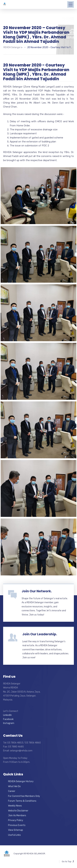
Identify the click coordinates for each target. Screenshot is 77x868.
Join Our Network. (37, 591)
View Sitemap (16, 830)
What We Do (14, 786)
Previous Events (17, 825)
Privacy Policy (16, 820)
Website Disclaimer (18, 811)
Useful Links (14, 835)
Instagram (9, 723)
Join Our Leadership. (40, 634)
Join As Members (17, 815)
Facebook (8, 719)
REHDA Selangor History (21, 781)
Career (12, 791)
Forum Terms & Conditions (22, 801)
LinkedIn (7, 715)
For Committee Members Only (24, 796)
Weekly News (15, 806)
